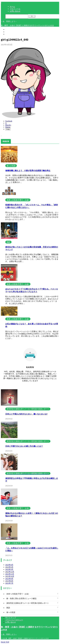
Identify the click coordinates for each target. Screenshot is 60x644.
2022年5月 (9, 567)
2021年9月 (9, 579)
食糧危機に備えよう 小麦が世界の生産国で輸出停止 (28, 171)
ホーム (8, 29)
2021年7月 (9, 583)
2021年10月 (10, 576)
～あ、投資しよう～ (9, 634)
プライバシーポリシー (14, 620)
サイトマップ (11, 618)
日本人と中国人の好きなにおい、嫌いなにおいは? (26, 414)
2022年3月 (9, 569)
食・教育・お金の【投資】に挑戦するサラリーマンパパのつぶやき (27, 25)
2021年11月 (10, 574)
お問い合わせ (11, 34)
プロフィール (11, 32)
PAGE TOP (5, 642)
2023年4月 (9, 565)
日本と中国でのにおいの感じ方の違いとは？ (24, 446)
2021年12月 (10, 572)
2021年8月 (9, 581)
